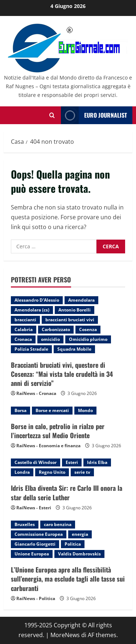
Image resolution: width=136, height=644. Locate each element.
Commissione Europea (39, 534)
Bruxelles (25, 524)
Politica (73, 544)
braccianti (25, 320)
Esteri (72, 462)
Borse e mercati (52, 410)
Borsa (20, 410)
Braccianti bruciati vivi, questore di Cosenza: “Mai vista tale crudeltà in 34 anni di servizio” (62, 374)
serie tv (82, 472)
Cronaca (23, 339)
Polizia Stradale (31, 349)
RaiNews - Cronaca (36, 393)
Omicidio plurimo (88, 339)
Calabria (24, 329)
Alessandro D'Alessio (37, 300)
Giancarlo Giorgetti (35, 544)
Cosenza (88, 329)
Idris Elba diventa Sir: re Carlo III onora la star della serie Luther (67, 492)
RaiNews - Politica (36, 598)
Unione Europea (32, 554)
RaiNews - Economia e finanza (48, 446)
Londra (22, 472)
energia (80, 534)
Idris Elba (97, 462)
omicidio (50, 339)
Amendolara (81, 300)
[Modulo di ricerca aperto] (52, 115)
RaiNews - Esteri (34, 508)
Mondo (85, 410)
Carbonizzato (56, 329)
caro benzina (58, 524)
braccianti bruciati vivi (70, 320)
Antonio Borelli (75, 310)
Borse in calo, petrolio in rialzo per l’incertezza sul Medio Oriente (58, 431)
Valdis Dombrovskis (79, 554)
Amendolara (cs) (32, 310)
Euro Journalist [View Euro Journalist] (94, 115)
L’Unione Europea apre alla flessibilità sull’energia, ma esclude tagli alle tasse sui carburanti (68, 579)
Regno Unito (52, 472)
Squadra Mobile (74, 349)
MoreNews (65, 635)
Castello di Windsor (36, 462)
